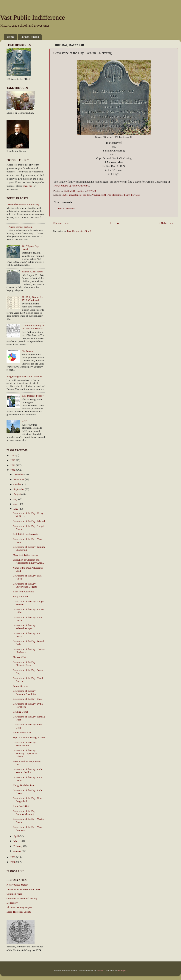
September (19, 489)
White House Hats (22, 733)
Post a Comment (66, 208)
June (16, 504)
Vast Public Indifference (32, 17)
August (17, 494)
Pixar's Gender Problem (20, 227)
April (16, 836)
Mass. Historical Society (19, 912)
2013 (13, 455)
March (17, 841)
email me (27, 186)
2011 (13, 465)
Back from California (24, 592)
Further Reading (30, 37)
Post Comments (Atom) (79, 231)
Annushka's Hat (21, 806)
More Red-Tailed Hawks (25, 555)
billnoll (101, 971)
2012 (13, 460)
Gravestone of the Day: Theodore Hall (25, 744)
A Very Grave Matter (17, 885)
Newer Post (61, 223)
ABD (25, 421)
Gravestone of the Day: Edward (29, 521)
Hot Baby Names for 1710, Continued (32, 299)
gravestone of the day (79, 195)
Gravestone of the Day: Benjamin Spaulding (25, 692)
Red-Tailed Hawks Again (26, 534)
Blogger (122, 971)
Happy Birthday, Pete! (24, 785)
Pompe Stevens (21, 686)
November (19, 479)
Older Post (167, 223)
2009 (13, 857)
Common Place (14, 894)
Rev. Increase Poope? (33, 396)
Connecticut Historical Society (22, 898)
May (16, 509)
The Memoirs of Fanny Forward (123, 195)
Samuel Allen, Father (32, 272)
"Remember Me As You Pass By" (23, 204)
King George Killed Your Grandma (24, 376)
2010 (13, 470)
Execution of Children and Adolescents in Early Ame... (28, 561)
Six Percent (28, 351)
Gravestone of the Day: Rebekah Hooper (25, 627)
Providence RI (99, 195)
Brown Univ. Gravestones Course (23, 889)
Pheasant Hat (19, 657)
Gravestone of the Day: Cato (27, 699)
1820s (64, 195)
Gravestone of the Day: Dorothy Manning (25, 813)
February (18, 846)
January (18, 851)
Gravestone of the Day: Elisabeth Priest (25, 664)
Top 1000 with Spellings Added (29, 737)
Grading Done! (20, 712)
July (16, 499)
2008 (13, 862)
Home (11, 37)
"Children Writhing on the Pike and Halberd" (33, 327)
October (18, 484)
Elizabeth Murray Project (19, 907)
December (19, 474)
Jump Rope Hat (21, 596)
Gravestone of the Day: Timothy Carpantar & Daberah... (25, 753)
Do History (12, 903)
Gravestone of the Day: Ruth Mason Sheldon (27, 771)
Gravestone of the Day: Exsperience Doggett (25, 585)
